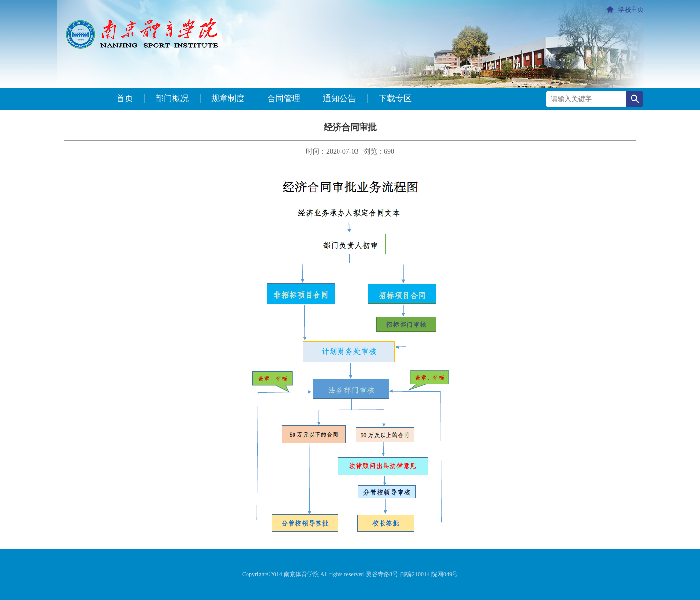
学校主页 (631, 10)
